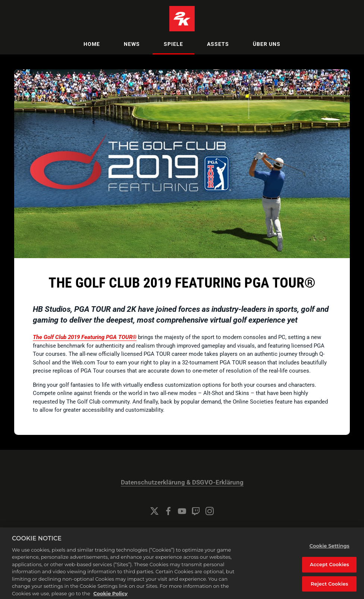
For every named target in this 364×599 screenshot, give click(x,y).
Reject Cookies (330, 589)
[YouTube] (182, 511)
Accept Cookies (330, 570)
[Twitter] (154, 511)
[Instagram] (210, 511)
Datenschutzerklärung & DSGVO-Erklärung (182, 482)
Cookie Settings (182, 531)
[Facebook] (168, 511)
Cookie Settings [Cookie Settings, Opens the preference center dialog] (330, 551)
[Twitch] (196, 511)
